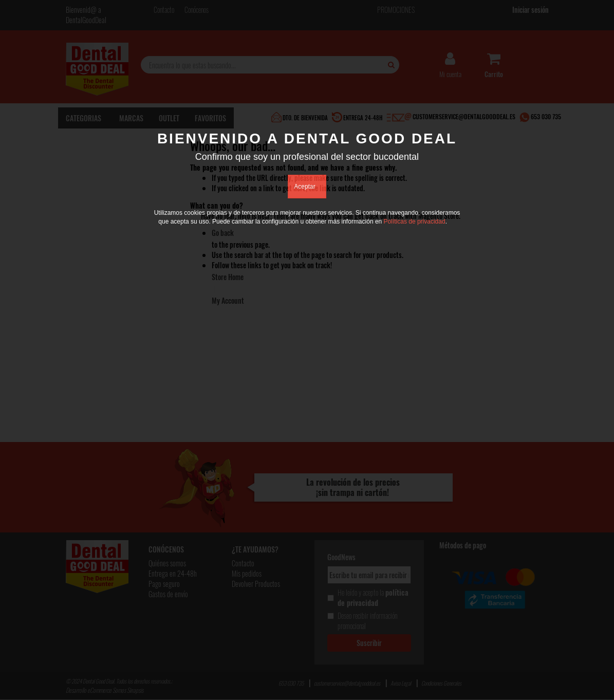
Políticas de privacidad (415, 222)
